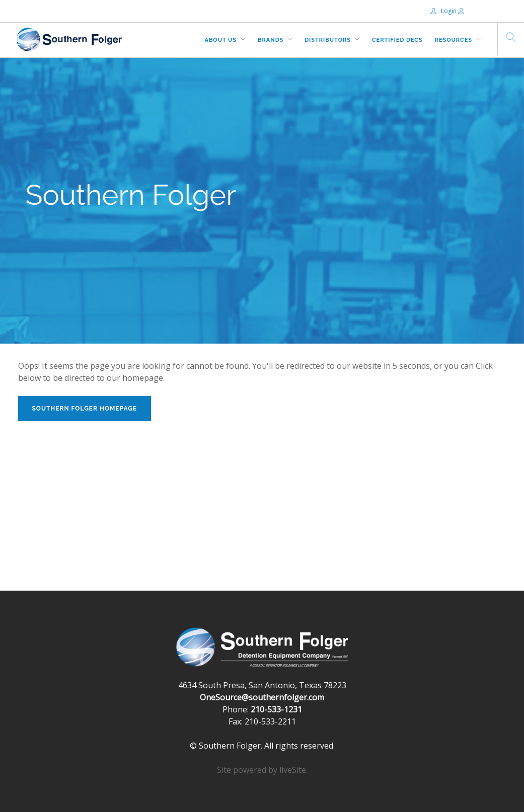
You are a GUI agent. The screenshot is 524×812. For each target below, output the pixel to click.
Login (444, 11)
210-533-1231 (276, 709)
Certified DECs (397, 40)
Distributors (328, 40)
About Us (221, 40)
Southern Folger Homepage (85, 409)
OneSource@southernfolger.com (262, 697)
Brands (271, 40)
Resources (454, 40)
